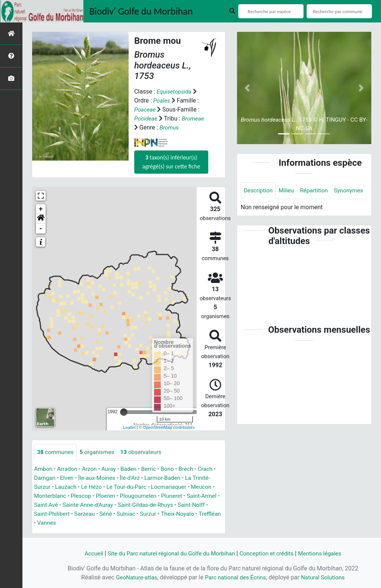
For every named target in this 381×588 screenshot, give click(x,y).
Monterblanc (51, 496)
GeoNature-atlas (134, 577)
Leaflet (129, 427)
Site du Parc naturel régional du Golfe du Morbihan (170, 553)
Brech (191, 469)
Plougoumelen (142, 496)
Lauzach (67, 487)
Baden (132, 469)
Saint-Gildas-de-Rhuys (171, 505)
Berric (153, 469)
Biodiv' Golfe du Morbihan (141, 11)
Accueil (89, 553)
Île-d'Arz (133, 478)
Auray (111, 469)
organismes (99, 452)
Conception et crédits (269, 553)
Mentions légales (324, 553)
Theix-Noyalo (201, 514)
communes (56, 452)
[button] (41, 219)
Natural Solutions (325, 577)
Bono (172, 469)
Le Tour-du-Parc (130, 487)
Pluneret (177, 496)
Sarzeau (105, 514)
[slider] (124, 412)
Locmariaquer (174, 487)
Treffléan (46, 523)
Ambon (44, 469)
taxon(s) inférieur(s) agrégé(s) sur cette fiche (171, 162)
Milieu (288, 191)
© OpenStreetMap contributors (167, 427)
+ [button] (41, 209)
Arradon (69, 469)
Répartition (317, 191)
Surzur (170, 514)
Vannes (72, 523)
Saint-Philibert (71, 514)
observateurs (145, 452)
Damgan (45, 478)
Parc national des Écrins (235, 577)
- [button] (41, 229)
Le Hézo (94, 487)
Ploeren (108, 496)
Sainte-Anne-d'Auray (110, 505)
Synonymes (259, 208)
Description (259, 191)
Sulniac (147, 514)
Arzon (92, 469)
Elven (68, 478)
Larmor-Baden (168, 478)
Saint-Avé (67, 505)
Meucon (208, 487)
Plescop (83, 496)
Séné (127, 514)
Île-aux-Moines (99, 478)
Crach (211, 469)
